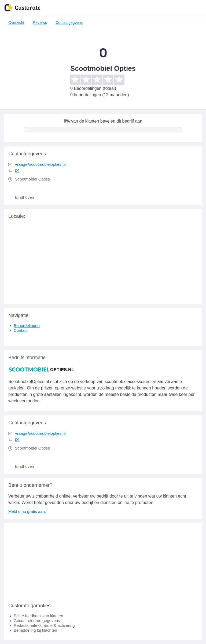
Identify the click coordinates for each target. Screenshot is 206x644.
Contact (21, 330)
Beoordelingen (27, 325)
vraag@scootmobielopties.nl (40, 164)
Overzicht (16, 23)
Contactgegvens (69, 23)
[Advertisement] (103, 561)
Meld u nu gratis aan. (27, 511)
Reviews (40, 23)
